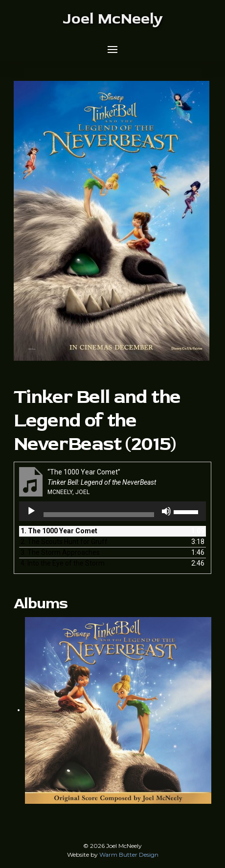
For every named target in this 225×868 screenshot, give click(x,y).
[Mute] (166, 511)
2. (64, 542)
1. (59, 531)
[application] (113, 511)
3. (60, 552)
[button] (112, 50)
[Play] (31, 511)
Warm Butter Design (129, 855)
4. (63, 563)
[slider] (99, 515)
